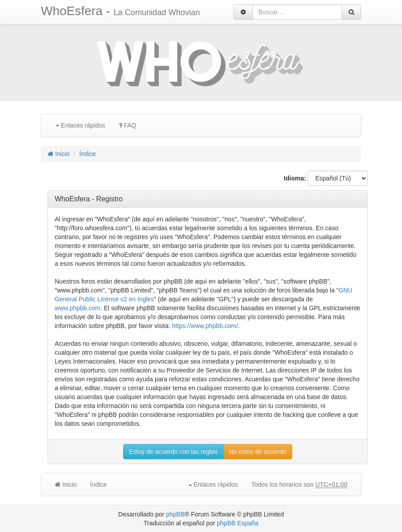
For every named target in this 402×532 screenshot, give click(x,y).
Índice (87, 154)
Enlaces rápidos (80, 125)
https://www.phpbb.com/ (205, 326)
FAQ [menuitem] (128, 125)
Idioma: (295, 178)
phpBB (175, 514)
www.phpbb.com (78, 308)
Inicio (59, 154)
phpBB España (238, 523)
